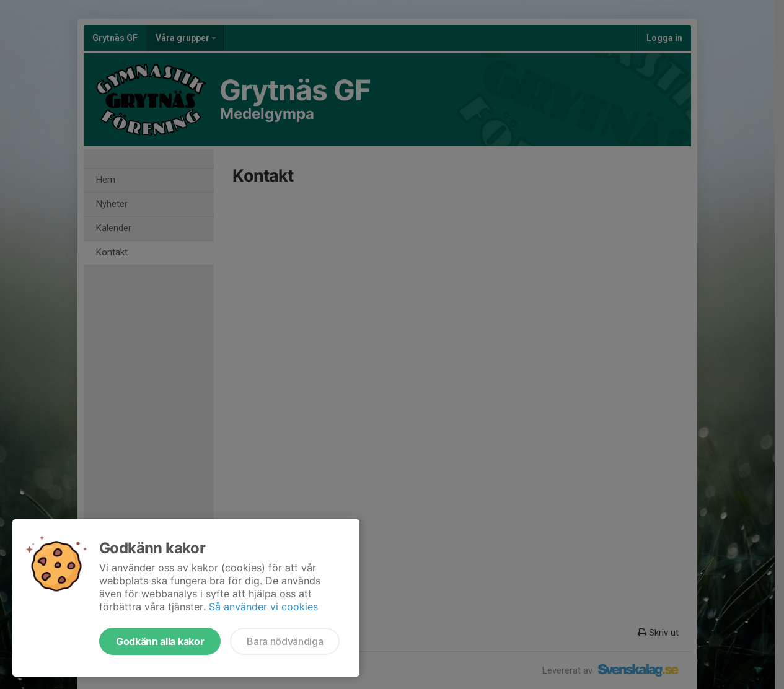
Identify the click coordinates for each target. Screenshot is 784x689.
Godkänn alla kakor (160, 641)
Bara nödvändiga (285, 641)
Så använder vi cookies (263, 607)
